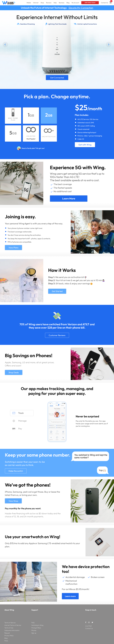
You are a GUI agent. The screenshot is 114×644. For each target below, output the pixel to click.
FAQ (33, 623)
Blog (68, 3)
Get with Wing (85, 145)
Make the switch (16, 471)
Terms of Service (10, 623)
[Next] (109, 44)
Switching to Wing (37, 625)
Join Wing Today (90, 3)
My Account (75, 3)
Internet (36, 3)
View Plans (13, 248)
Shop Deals (14, 372)
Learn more (69, 198)
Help (55, 3)
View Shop (13, 501)
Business (62, 3)
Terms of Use (9, 628)
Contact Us (105, 3)
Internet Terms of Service (13, 625)
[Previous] (5, 44)
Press (6, 641)
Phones (34, 630)
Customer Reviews (57, 335)
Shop (42, 3)
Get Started (57, 291)
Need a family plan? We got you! (33, 148)
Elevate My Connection (81, 8)
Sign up (34, 633)
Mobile (29, 3)
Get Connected (57, 78)
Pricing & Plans (36, 628)
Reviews (49, 3)
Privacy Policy (9, 636)
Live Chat (88, 626)
